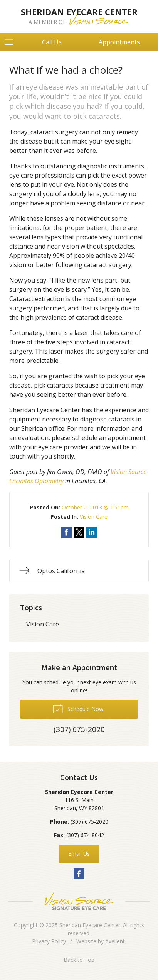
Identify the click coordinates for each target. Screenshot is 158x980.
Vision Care (94, 517)
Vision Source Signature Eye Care (79, 901)
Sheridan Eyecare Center (90, 925)
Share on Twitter (79, 532)
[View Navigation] (12, 42)
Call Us (52, 42)
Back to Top (79, 960)
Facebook (79, 874)
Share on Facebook (66, 532)
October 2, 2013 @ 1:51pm (95, 507)
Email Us (79, 854)
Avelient (115, 941)
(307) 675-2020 (89, 822)
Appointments (119, 42)
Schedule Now (78, 708)
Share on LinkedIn (92, 532)
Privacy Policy (49, 941)
